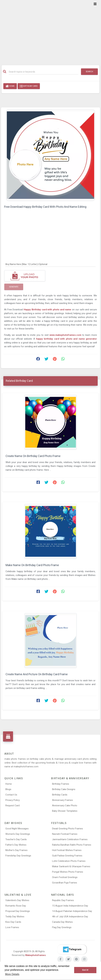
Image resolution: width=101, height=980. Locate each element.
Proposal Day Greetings (18, 911)
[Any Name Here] (50, 264)
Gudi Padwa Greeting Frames (67, 856)
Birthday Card (29, 86)
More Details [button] (12, 974)
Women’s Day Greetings (18, 834)
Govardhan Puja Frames (65, 883)
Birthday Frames (61, 784)
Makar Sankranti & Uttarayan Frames (71, 866)
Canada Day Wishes (62, 922)
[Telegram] (72, 949)
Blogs (8, 789)
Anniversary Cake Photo (65, 806)
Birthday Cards (60, 795)
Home (10, 86)
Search (89, 72)
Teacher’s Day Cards (16, 839)
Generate (14, 287)
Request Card (12, 806)
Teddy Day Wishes (15, 917)
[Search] (44, 72)
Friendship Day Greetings (18, 856)
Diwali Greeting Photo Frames (67, 829)
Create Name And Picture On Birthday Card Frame (37, 674)
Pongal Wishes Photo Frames (68, 872)
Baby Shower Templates (65, 811)
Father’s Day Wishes (16, 845)
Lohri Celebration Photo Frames (69, 861)
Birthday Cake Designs (64, 789)
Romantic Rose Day (16, 906)
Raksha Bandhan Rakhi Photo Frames (72, 845)
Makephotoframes (35, 955)
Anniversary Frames (62, 800)
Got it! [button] (85, 970)
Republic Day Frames (63, 900)
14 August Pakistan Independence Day (72, 911)
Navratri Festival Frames (65, 834)
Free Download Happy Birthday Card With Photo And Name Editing (45, 207)
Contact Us (11, 795)
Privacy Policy (13, 800)
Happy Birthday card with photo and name (47, 310)
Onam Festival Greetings (65, 877)
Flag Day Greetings (62, 927)
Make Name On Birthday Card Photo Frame (32, 565)
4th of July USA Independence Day (70, 917)
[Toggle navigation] (95, 4)
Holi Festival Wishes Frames (67, 850)
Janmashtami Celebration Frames (70, 839)
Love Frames (12, 927)
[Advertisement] (50, 31)
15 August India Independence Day (70, 906)
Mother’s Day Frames (16, 850)
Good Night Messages (17, 829)
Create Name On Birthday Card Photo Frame (33, 456)
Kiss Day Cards (13, 922)
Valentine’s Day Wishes (17, 900)
